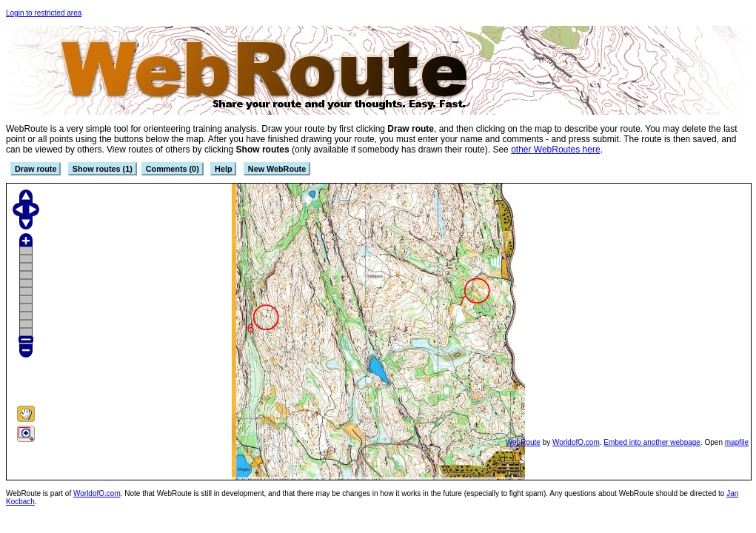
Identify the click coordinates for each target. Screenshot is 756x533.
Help (223, 169)
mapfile (737, 442)
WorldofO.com (576, 442)
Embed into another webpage (652, 442)
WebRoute (523, 442)
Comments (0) (173, 169)
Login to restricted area (44, 13)
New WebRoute (277, 169)
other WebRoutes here (556, 150)
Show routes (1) (103, 169)
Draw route (36, 169)
